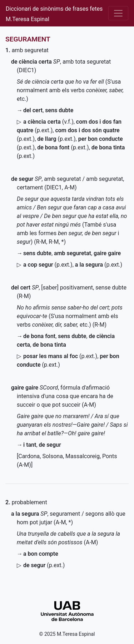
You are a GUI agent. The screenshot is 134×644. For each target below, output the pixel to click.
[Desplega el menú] (118, 13)
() (56, 139)
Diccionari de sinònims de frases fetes (54, 9)
